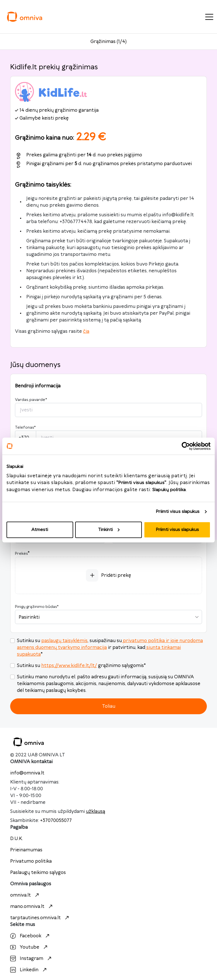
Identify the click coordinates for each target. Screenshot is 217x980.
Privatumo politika (31, 861)
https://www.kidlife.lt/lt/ (69, 666)
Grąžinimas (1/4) (108, 42)
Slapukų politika (169, 490)
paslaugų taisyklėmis (64, 641)
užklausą (96, 811)
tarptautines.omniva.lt (40, 918)
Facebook (31, 936)
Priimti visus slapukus (178, 512)
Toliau (109, 706)
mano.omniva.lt (32, 906)
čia (86, 331)
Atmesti (40, 529)
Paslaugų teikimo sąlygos (38, 873)
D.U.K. (17, 839)
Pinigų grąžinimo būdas (37, 607)
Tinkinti (109, 529)
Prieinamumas (26, 850)
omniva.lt (25, 895)
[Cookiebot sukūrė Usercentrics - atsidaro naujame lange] (186, 446)
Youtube (30, 947)
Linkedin (29, 970)
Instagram (32, 959)
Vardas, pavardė (31, 400)
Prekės (21, 554)
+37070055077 (56, 821)
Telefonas (25, 428)
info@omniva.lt (27, 773)
